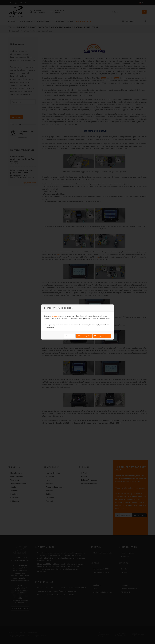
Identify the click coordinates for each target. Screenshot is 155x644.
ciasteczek (56, 316)
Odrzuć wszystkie (84, 336)
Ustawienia (70, 336)
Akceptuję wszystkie (102, 336)
